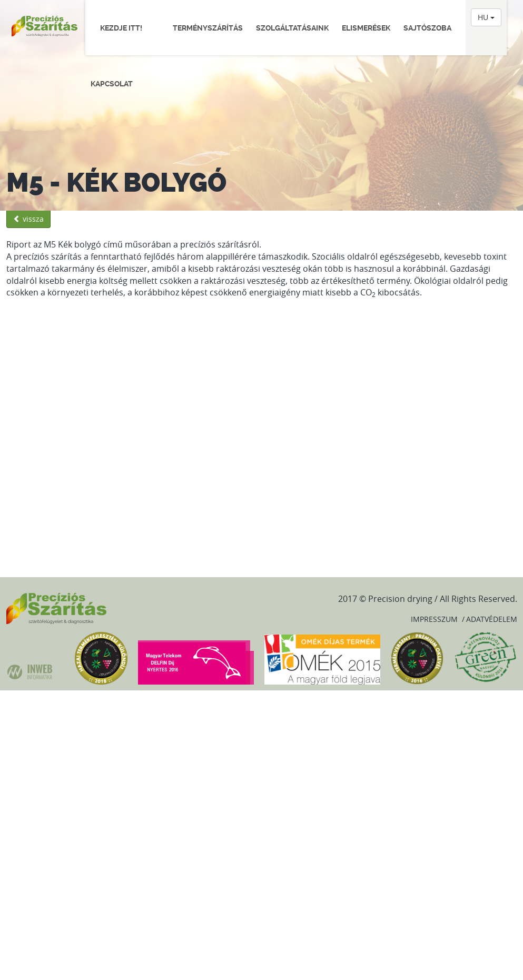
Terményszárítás (208, 28)
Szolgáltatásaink (292, 28)
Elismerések (366, 28)
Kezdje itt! (125, 28)
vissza (28, 219)
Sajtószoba (427, 28)
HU (486, 17)
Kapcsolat (112, 84)
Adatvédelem (492, 619)
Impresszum (434, 619)
